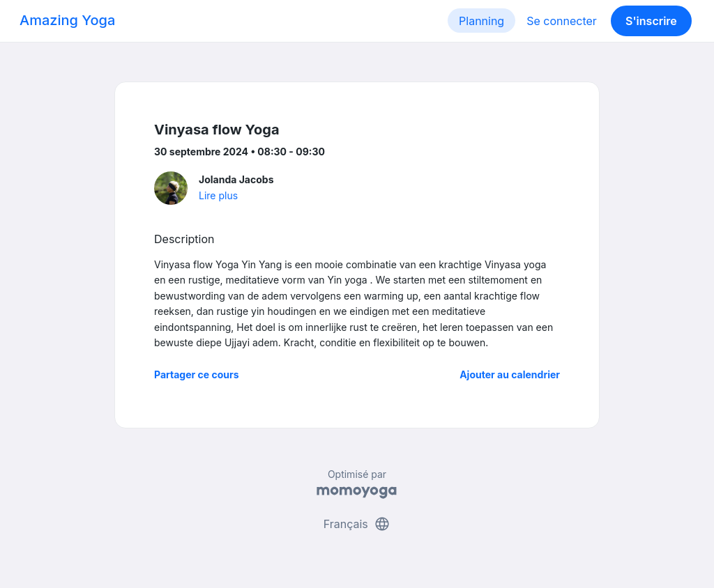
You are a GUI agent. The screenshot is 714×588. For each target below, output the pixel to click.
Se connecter (562, 21)
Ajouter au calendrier (510, 374)
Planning (481, 21)
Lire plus (218, 195)
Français (357, 524)
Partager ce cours (197, 374)
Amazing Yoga (67, 20)
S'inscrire (651, 21)
